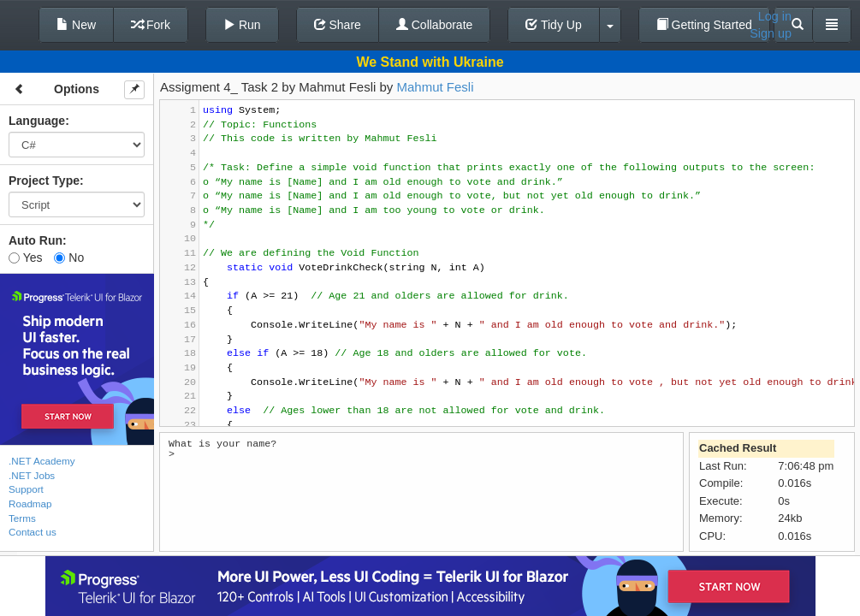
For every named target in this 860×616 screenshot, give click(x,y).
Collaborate (435, 25)
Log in (775, 16)
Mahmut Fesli (436, 87)
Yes (25, 258)
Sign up (771, 33)
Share (338, 25)
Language (37, 121)
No (69, 258)
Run (242, 25)
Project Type (44, 181)
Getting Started (704, 25)
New (76, 25)
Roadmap (30, 503)
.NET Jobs (32, 475)
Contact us (33, 532)
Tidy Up (553, 25)
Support (26, 489)
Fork (151, 25)
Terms (22, 518)
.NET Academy (42, 461)
